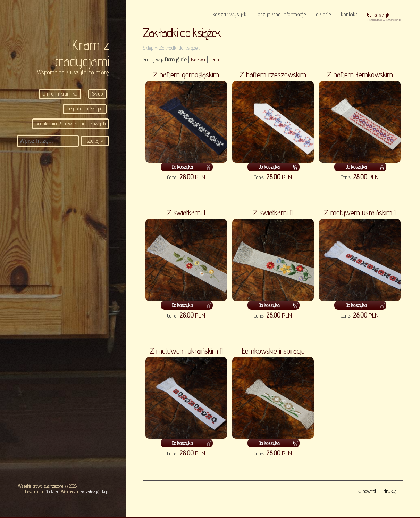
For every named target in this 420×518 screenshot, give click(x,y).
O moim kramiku (60, 94)
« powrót (367, 491)
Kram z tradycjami (82, 53)
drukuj (390, 491)
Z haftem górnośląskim (186, 75)
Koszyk (382, 15)
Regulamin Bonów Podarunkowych (70, 124)
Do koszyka (182, 167)
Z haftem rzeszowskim (273, 75)
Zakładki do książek (179, 48)
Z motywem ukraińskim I (360, 212)
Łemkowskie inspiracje (273, 351)
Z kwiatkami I (186, 212)
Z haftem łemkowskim (360, 75)
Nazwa (198, 60)
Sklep (97, 94)
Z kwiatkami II (273, 212)
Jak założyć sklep (94, 492)
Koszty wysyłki (230, 14)
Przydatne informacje (282, 14)
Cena (214, 60)
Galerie (324, 14)
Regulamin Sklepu (85, 109)
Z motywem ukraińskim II (186, 351)
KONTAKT (349, 14)
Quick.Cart (53, 492)
